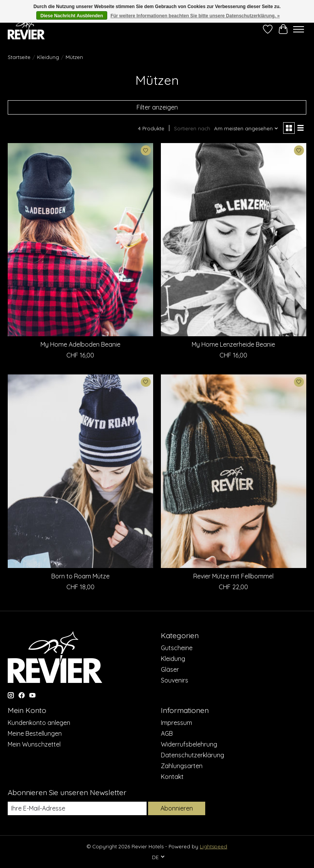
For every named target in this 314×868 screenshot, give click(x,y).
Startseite (19, 57)
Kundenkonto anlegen (39, 723)
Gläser (170, 669)
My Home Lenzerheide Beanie (233, 344)
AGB (167, 733)
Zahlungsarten (182, 766)
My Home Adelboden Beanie (80, 344)
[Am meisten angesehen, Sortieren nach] (246, 128)
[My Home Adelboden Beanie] (80, 240)
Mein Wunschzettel (34, 744)
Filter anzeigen (157, 107)
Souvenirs (175, 680)
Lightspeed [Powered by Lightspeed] (214, 846)
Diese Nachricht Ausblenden (72, 16)
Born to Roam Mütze (80, 576)
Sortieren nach (192, 128)
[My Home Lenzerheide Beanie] (234, 240)
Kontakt (172, 777)
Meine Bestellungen (35, 733)
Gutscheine (177, 648)
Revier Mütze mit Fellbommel (233, 576)
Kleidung (48, 57)
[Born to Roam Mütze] (80, 471)
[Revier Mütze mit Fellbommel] (234, 471)
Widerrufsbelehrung (189, 744)
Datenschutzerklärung (192, 755)
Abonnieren (177, 808)
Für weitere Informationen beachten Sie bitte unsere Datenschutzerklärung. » (195, 16)
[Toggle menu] (299, 29)
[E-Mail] (77, 808)
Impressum (176, 723)
